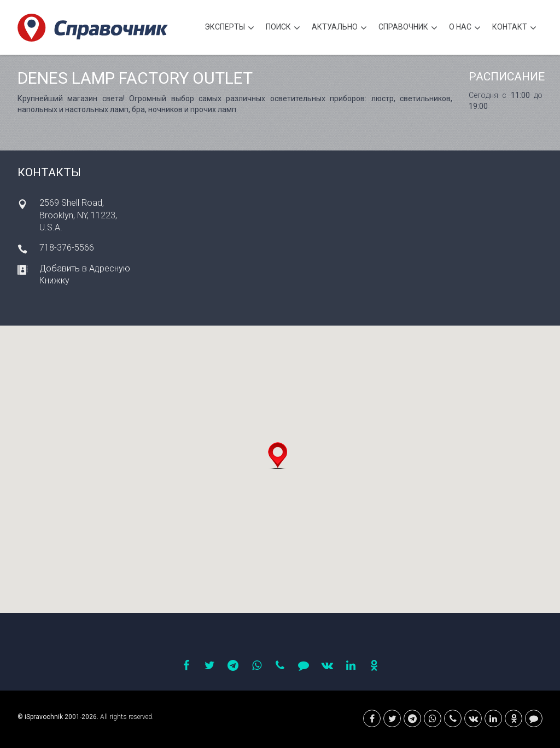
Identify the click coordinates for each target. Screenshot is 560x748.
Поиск (283, 28)
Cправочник (408, 28)
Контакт (514, 28)
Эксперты (229, 28)
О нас (465, 28)
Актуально (339, 28)
